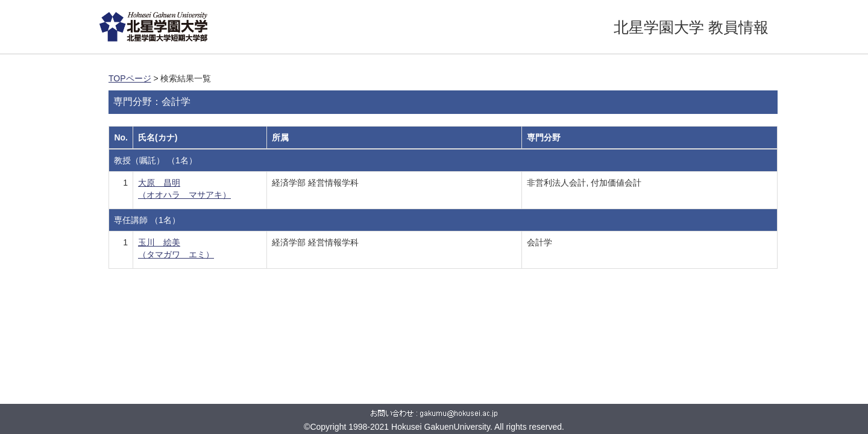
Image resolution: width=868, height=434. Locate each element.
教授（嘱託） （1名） (156, 160)
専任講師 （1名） (147, 220)
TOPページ (130, 78)
